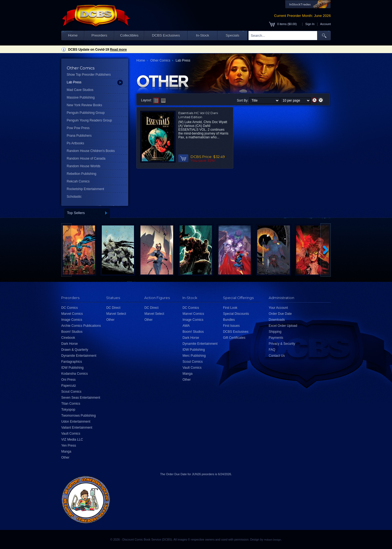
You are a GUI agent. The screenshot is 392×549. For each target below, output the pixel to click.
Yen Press (69, 446)
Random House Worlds (84, 166)
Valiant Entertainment (77, 428)
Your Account (278, 308)
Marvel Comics (72, 314)
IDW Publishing (72, 368)
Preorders (99, 35)
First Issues (231, 326)
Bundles (229, 320)
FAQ (272, 350)
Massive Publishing (81, 97)
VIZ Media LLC (72, 440)
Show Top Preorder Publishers (89, 75)
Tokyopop (68, 410)
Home (73, 35)
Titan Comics (71, 404)
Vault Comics (71, 434)
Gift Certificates (234, 338)
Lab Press (74, 82)
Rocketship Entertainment (85, 189)
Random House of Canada (86, 158)
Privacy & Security (282, 344)
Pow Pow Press (78, 128)
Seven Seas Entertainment (81, 398)
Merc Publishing (194, 356)
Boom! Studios (72, 332)
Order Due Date (280, 314)
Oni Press (68, 380)
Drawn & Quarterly (75, 350)
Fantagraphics (72, 362)
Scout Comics (71, 392)
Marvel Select (116, 314)
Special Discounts (236, 314)
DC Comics (70, 308)
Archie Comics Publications (81, 326)
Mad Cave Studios (80, 90)
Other (65, 457)
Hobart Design (272, 540)
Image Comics (72, 320)
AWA (186, 326)
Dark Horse (70, 344)
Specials (232, 35)
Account (325, 24)
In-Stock (203, 35)
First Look (230, 308)
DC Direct (113, 308)
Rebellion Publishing (82, 174)
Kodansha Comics (74, 374)
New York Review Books (84, 105)
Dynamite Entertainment (79, 356)
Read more (118, 50)
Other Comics (160, 60)
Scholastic (74, 197)
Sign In (310, 24)
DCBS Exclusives (166, 35)
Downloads (277, 320)
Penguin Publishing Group (86, 113)
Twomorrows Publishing (79, 416)
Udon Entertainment (76, 422)
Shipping (275, 332)
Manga (66, 452)
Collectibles (129, 35)
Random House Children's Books (91, 151)
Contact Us (277, 356)
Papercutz (69, 386)
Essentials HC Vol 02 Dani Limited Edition (198, 115)
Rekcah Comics (78, 181)
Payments (276, 338)
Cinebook (68, 338)
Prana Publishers (79, 136)
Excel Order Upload (283, 326)
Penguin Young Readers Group (89, 120)
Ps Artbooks (75, 143)
